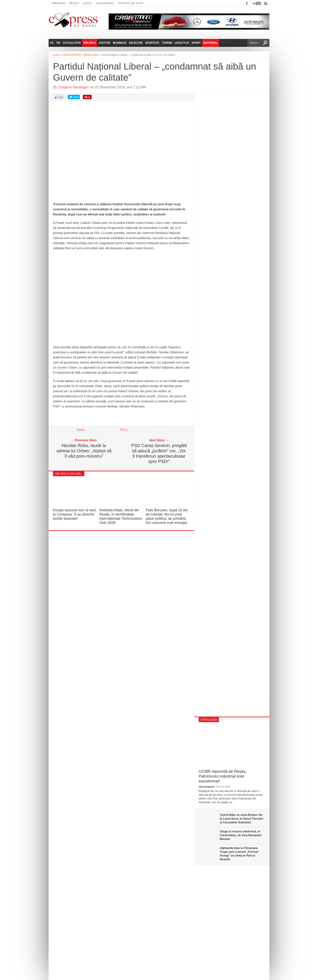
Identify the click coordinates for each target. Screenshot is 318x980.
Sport (196, 43)
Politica (90, 43)
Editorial (210, 43)
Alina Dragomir (207, 787)
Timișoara (58, 3)
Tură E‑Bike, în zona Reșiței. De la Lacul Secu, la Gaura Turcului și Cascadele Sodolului (241, 819)
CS (52, 43)
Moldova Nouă (92, 55)
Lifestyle (182, 43)
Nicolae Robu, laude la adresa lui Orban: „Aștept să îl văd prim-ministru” (84, 451)
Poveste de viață (130, 3)
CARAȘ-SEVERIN (72, 55)
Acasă (56, 55)
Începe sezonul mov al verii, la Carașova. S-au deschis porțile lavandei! (75, 514)
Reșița (74, 3)
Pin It (124, 430)
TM (58, 43)
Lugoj (87, 3)
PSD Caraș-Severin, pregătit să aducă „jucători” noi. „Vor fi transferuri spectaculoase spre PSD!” (159, 453)
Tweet (80, 430)
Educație (136, 43)
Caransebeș (105, 3)
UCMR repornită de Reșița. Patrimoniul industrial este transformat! (223, 776)
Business (120, 43)
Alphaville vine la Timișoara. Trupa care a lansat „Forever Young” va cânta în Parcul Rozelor (239, 854)
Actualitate (72, 43)
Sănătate (152, 43)
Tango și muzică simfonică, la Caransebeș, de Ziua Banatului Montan (241, 835)
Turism (167, 43)
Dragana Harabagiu (74, 87)
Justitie (104, 43)
